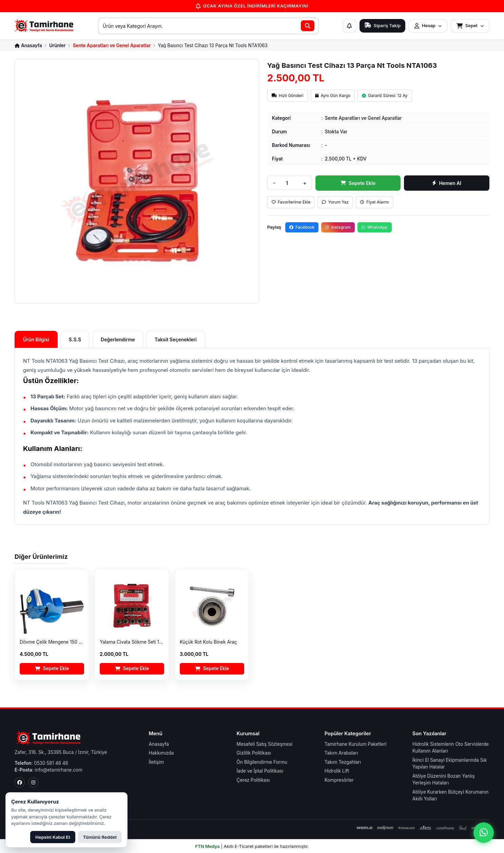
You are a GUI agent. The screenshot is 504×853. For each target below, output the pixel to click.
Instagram (338, 227)
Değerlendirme (118, 339)
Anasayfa (159, 744)
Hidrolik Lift (337, 771)
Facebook (302, 227)
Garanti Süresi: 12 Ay (385, 96)
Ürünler (57, 46)
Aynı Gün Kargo (333, 96)
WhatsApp (375, 227)
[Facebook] (20, 782)
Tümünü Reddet (100, 837)
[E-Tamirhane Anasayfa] (44, 26)
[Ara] (308, 26)
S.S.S (75, 339)
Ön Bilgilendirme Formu (262, 762)
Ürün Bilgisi (36, 339)
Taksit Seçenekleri (176, 339)
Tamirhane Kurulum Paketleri (356, 744)
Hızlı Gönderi (288, 96)
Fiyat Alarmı (375, 202)
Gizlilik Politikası (254, 753)
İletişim (156, 762)
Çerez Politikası (253, 780)
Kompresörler (339, 780)
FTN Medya (208, 846)
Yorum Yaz (335, 202)
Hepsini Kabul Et (53, 837)
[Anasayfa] (28, 46)
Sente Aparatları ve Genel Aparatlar (112, 46)
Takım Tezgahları (343, 762)
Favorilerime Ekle (291, 202)
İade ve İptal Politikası (260, 771)
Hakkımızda (161, 753)
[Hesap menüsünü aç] (428, 26)
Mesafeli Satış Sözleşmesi (265, 744)
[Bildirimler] (349, 26)
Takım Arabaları (341, 753)
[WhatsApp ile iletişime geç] (484, 833)
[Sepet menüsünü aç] (470, 26)
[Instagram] (33, 782)
